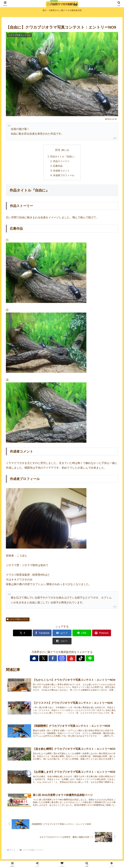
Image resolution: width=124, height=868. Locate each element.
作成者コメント (61, 171)
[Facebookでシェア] (34, 633)
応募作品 (58, 166)
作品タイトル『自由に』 (63, 157)
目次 (58, 150)
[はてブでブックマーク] (53, 633)
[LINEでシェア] (72, 633)
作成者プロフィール (64, 176)
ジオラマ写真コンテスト (18, 620)
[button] (109, 633)
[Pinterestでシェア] (90, 633)
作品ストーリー (61, 161)
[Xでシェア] (15, 633)
